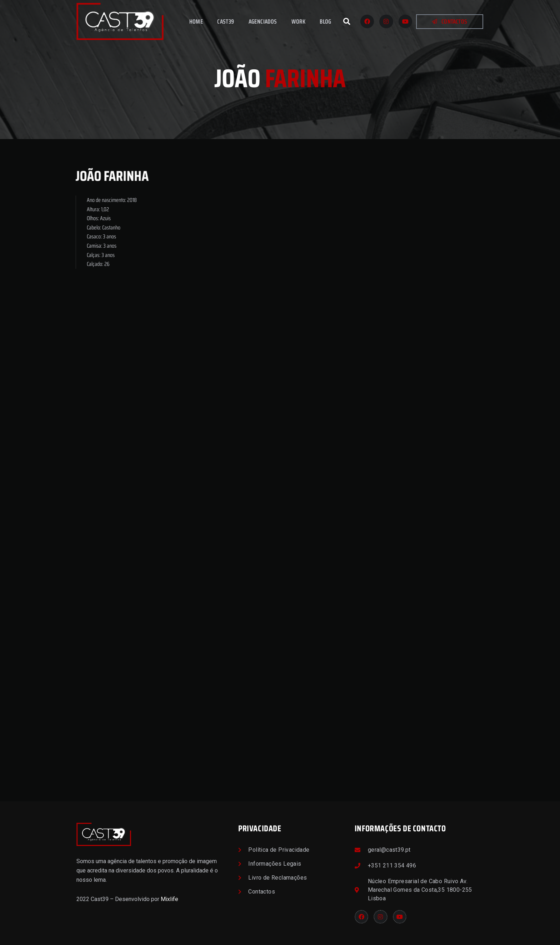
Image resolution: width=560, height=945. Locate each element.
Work (299, 21)
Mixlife (169, 899)
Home (196, 21)
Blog (326, 21)
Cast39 (226, 21)
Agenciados (263, 21)
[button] (347, 21)
